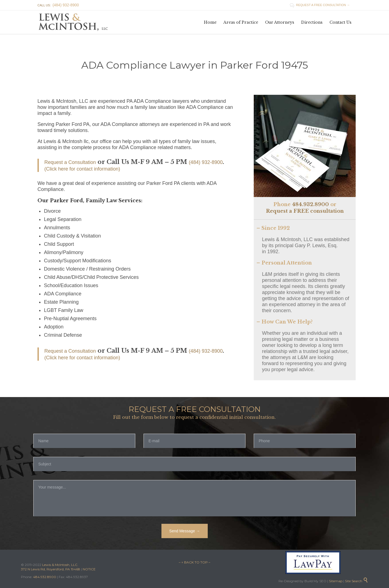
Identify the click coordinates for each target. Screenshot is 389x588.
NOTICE (89, 569)
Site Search (356, 581)
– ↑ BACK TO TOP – (194, 562)
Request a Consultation (70, 162)
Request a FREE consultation (305, 211)
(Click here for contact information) (82, 169)
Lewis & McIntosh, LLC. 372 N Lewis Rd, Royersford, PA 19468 (51, 567)
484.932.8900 (310, 204)
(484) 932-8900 (206, 162)
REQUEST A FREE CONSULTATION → (320, 5)
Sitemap (335, 581)
